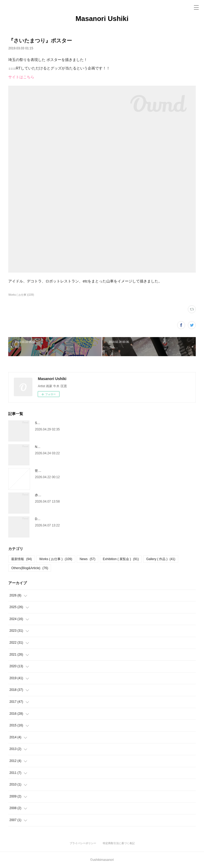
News (88, 559)
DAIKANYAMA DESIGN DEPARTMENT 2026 (67, 519)
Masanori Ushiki (102, 19)
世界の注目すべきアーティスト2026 (61, 471)
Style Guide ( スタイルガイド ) (57, 423)
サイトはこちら (21, 77)
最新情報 (21, 559)
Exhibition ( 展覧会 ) (121, 559)
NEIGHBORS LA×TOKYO (53, 447)
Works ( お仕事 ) (56, 559)
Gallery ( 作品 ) (161, 559)
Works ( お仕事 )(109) (21, 295)
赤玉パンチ (43, 495)
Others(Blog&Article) (30, 568)
